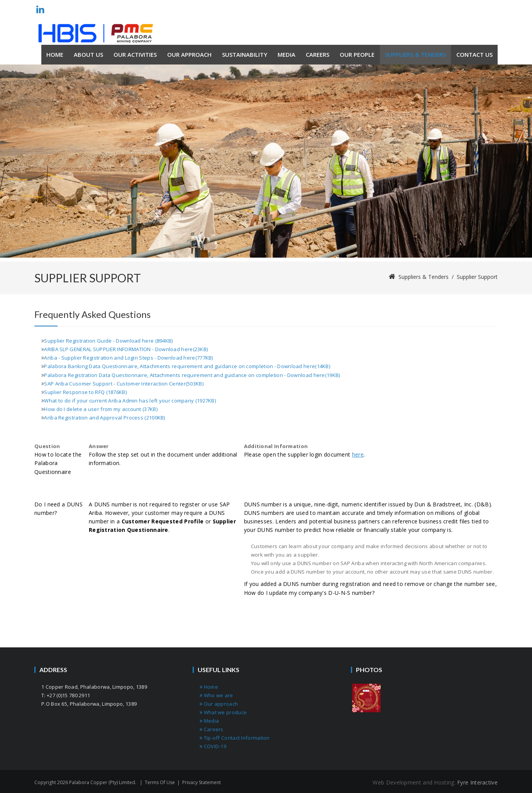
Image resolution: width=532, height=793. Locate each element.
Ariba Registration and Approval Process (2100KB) (104, 418)
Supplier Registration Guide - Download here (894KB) (108, 341)
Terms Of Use (160, 782)
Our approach (219, 704)
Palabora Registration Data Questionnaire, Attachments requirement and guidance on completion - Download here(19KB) (192, 375)
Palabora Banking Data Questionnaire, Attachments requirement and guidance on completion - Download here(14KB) (187, 366)
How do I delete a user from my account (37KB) (101, 409)
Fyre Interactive (477, 782)
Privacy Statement (202, 782)
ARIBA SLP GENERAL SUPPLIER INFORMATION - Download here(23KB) (126, 349)
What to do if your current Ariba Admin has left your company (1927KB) (130, 401)
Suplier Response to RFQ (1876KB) (85, 392)
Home (209, 687)
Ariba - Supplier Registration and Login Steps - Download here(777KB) (128, 358)
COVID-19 (213, 746)
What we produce (223, 712)
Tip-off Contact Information (235, 738)
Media (209, 721)
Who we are (216, 695)
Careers (212, 729)
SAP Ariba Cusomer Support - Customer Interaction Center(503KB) (124, 384)
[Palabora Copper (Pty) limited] (96, 33)
